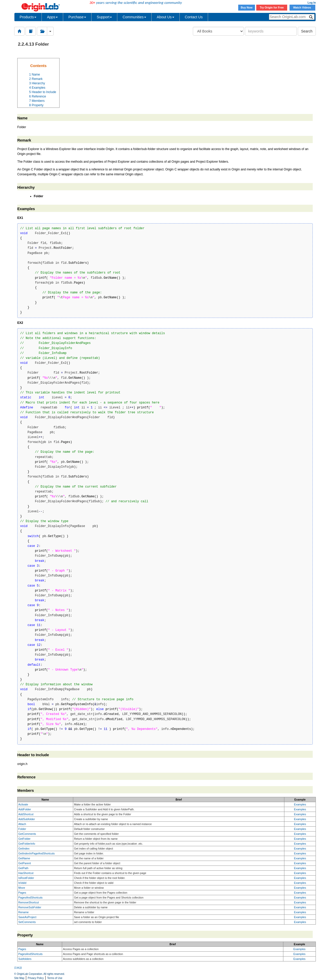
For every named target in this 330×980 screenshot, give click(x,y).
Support (104, 17)
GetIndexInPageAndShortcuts (36, 853)
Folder (22, 829)
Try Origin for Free (272, 7)
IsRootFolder (26, 878)
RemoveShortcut (28, 902)
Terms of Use (55, 978)
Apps (52, 17)
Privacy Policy (36, 978)
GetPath (23, 868)
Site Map (19, 978)
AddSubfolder (27, 819)
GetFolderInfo (27, 844)
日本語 (18, 968)
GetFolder (24, 839)
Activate (23, 804)
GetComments (27, 834)
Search (307, 31)
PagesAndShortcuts (30, 897)
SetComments (27, 922)
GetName (24, 858)
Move (22, 888)
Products (28, 17)
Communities (134, 17)
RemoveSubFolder (30, 907)
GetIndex (24, 849)
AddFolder (25, 809)
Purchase (77, 17)
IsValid (22, 883)
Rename (23, 912)
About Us (166, 17)
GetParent (25, 863)
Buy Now (247, 7)
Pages (22, 893)
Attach (22, 824)
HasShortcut (26, 873)
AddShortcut (26, 814)
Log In (312, 3)
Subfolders (25, 959)
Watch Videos (302, 7)
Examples (300, 804)
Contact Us (194, 17)
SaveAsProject (27, 917)
